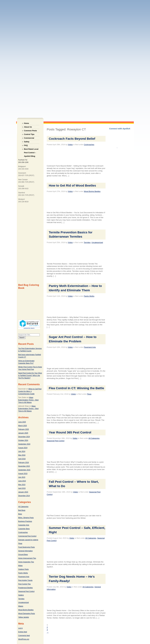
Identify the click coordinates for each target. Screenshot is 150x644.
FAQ (26, 145)
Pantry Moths (23, 573)
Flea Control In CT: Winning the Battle (76, 388)
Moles (20, 566)
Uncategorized (23, 602)
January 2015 (23, 492)
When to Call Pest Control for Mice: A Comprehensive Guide (30, 391)
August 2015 (23, 474)
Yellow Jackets (24, 617)
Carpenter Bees (24, 529)
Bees (20, 514)
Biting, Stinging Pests (26, 518)
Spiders (21, 595)
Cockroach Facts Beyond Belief (72, 139)
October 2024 (23, 440)
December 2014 (24, 496)
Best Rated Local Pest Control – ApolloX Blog (31, 149)
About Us (28, 127)
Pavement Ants (24, 577)
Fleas (20, 543)
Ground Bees (23, 555)
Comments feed (24, 636)
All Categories (23, 507)
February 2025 (24, 429)
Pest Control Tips (24, 584)
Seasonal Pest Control (26, 591)
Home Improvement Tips (27, 558)
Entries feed (23, 632)
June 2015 (22, 481)
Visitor (70, 145)
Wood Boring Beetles (26, 610)
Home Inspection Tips (26, 562)
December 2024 (24, 437)
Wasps (21, 606)
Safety (27, 142)
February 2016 (24, 463)
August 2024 (23, 448)
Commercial (29, 138)
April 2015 (22, 488)
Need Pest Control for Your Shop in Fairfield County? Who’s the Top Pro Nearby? (30, 376)
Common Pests (31, 131)
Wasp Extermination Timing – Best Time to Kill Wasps (28, 400)
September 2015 (24, 470)
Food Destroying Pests (26, 547)
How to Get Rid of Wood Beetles (72, 185)
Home (27, 123)
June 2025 (22, 422)
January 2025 (23, 433)
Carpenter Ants (24, 525)
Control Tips (29, 134)
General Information (25, 551)
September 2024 (24, 444)
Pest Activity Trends (25, 580)
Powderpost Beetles (25, 588)
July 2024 (22, 451)
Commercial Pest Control (27, 536)
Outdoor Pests (23, 569)
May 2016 (22, 455)
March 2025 (23, 426)
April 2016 (22, 459)
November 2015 (24, 466)
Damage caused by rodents (28, 540)
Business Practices (25, 521)
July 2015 (22, 477)
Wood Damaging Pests (27, 614)
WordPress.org (24, 639)
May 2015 (22, 485)
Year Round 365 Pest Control (70, 432)
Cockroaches (23, 532)
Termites (21, 599)
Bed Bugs (22, 510)
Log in (20, 628)
